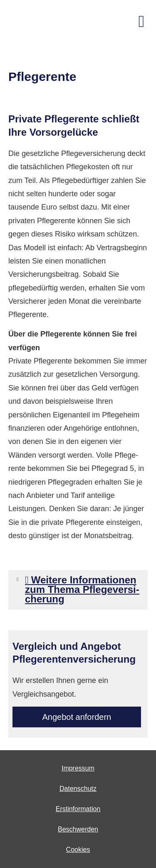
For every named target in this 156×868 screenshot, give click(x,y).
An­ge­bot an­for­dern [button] (77, 717)
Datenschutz (78, 789)
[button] (83, 600)
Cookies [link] (78, 850)
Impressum (78, 768)
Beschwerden (78, 829)
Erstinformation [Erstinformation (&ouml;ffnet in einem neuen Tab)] (78, 809)
